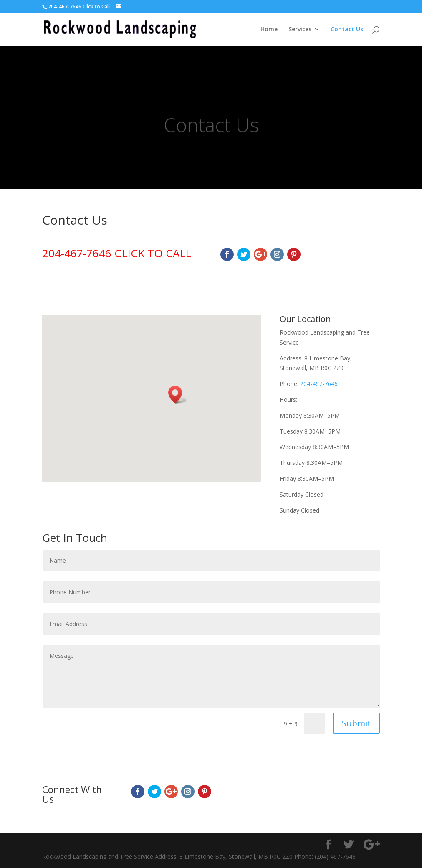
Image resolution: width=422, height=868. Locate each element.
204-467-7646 (319, 384)
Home (269, 30)
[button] (178, 395)
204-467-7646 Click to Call (79, 6)
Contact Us (347, 30)
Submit (356, 723)
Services (300, 30)
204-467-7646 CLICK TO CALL (117, 253)
